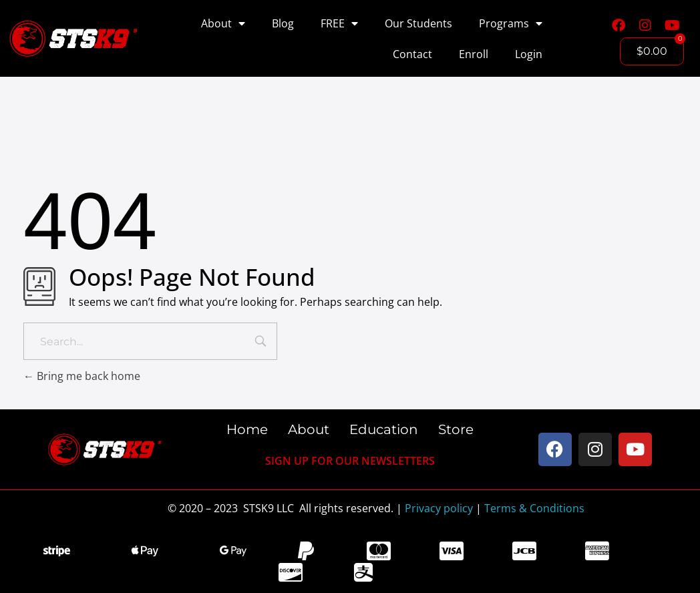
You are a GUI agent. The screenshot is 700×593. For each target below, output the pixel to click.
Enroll (474, 54)
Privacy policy (439, 508)
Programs (511, 23)
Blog (283, 23)
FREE (339, 23)
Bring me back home (82, 376)
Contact (412, 54)
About (223, 23)
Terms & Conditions (534, 508)
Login (529, 54)
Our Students (418, 23)
